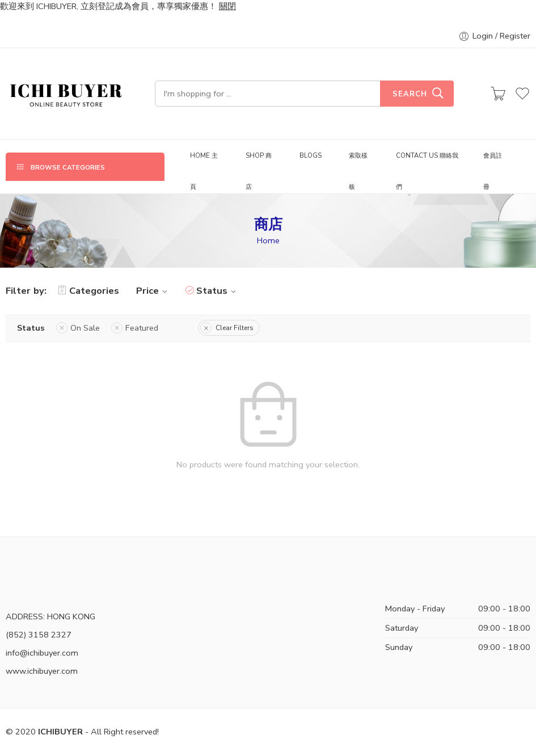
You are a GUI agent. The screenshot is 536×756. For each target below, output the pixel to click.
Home (268, 240)
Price (153, 291)
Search (410, 94)
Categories (88, 291)
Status (218, 291)
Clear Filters (235, 328)
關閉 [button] (227, 6)
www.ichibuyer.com (42, 671)
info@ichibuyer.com (42, 653)
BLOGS (311, 155)
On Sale (85, 328)
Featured (142, 328)
